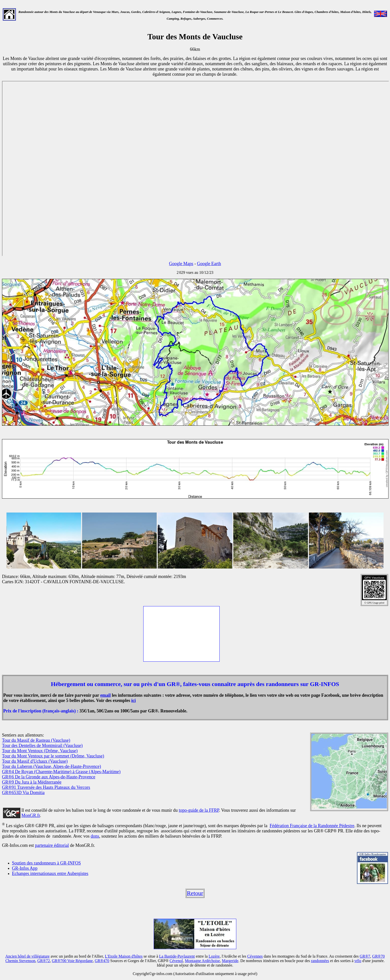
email (105, 695)
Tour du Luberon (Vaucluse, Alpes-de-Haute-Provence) (51, 766)
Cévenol (176, 961)
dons (95, 836)
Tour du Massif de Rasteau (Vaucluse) (36, 740)
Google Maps (181, 264)
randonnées (320, 961)
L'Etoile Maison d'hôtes (124, 956)
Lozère (214, 956)
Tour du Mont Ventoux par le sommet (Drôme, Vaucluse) (53, 756)
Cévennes (255, 956)
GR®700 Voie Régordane (72, 961)
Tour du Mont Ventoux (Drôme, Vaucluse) (40, 751)
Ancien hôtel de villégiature (27, 956)
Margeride (230, 961)
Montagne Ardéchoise (202, 961)
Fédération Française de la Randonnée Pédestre (312, 826)
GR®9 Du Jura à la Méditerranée (32, 782)
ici (134, 700)
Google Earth (209, 264)
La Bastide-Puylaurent (177, 956)
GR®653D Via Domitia (23, 793)
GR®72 (44, 961)
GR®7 (365, 956)
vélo (358, 961)
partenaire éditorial (52, 845)
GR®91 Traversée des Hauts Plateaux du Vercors (46, 787)
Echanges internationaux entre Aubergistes (50, 873)
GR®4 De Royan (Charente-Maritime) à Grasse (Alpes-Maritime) (61, 772)
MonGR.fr (31, 815)
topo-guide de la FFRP (199, 810)
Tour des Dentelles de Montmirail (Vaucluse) (42, 746)
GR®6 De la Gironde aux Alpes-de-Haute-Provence (49, 777)
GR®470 (102, 961)
